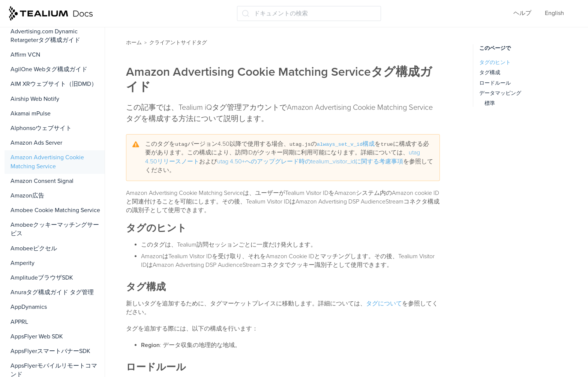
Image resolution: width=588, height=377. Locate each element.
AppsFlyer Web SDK (37, 337)
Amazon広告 (27, 196)
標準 (490, 103)
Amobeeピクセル (34, 248)
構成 (346, 144)
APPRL (19, 322)
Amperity (22, 263)
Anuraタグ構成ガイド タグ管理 (52, 292)
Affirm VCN (25, 55)
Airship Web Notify (35, 99)
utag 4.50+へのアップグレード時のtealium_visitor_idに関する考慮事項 (310, 162)
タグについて (384, 304)
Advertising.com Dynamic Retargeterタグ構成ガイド (45, 36)
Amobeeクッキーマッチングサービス (55, 229)
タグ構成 (490, 73)
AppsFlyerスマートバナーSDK (50, 351)
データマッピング (500, 93)
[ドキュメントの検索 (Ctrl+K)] (309, 13)
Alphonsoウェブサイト (41, 128)
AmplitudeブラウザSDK (42, 278)
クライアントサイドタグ (178, 43)
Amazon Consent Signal (42, 181)
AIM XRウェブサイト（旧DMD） (54, 84)
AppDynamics (29, 307)
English (554, 13)
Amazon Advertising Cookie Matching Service (47, 162)
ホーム (134, 43)
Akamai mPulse (31, 114)
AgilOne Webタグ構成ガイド (49, 69)
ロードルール (495, 83)
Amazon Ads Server (36, 143)
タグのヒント (495, 62)
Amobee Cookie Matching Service (55, 210)
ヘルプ (522, 13)
